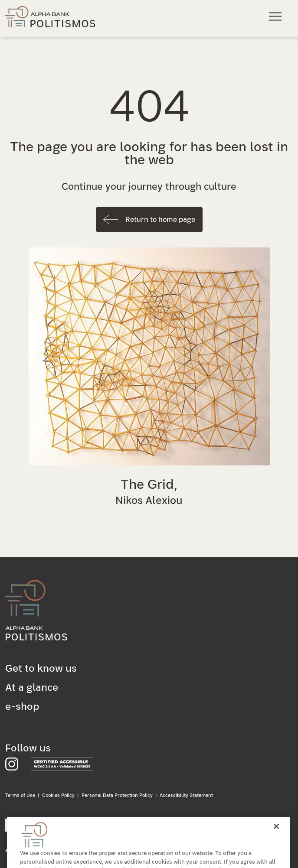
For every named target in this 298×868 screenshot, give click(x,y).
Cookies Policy (58, 795)
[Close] (276, 833)
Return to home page (160, 220)
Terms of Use (20, 795)
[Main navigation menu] (277, 16)
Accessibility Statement (186, 795)
